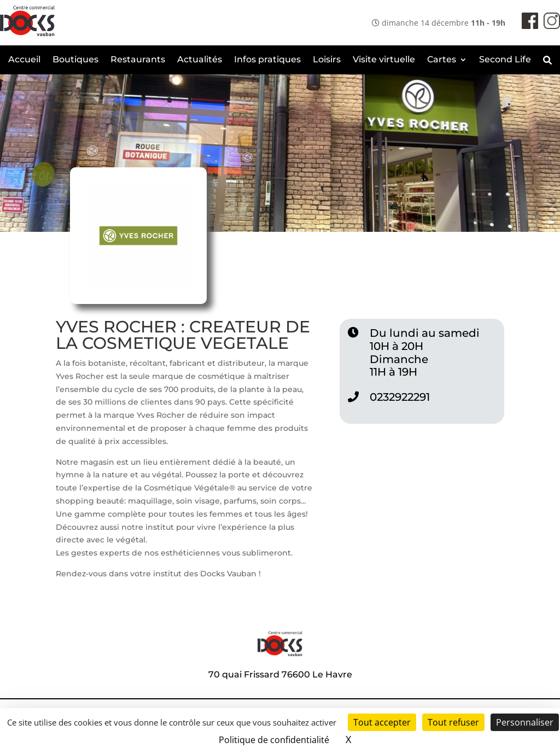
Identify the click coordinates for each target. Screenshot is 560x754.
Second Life (505, 60)
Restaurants (138, 60)
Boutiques (75, 60)
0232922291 (400, 397)
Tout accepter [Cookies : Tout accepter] (382, 722)
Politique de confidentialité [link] (274, 740)
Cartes (442, 60)
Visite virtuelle (384, 60)
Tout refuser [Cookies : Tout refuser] (453, 722)
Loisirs (327, 60)
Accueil (24, 60)
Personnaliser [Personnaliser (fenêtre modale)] (525, 722)
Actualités (200, 60)
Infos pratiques (267, 60)
